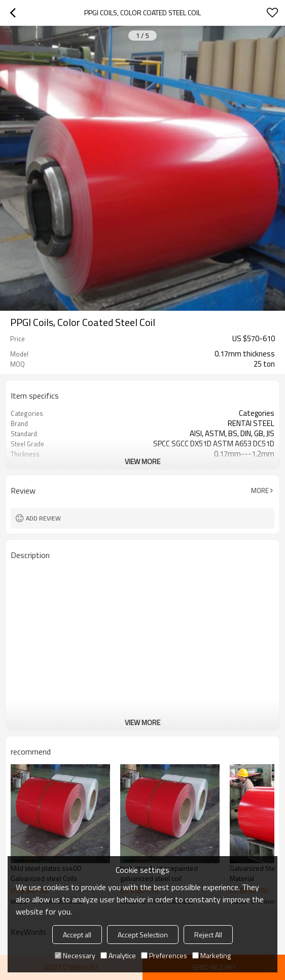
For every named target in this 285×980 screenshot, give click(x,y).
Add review (43, 518)
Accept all (77, 935)
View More (142, 461)
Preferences (164, 955)
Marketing (211, 955)
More (260, 491)
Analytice (118, 955)
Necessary (75, 955)
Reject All (208, 935)
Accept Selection (143, 935)
